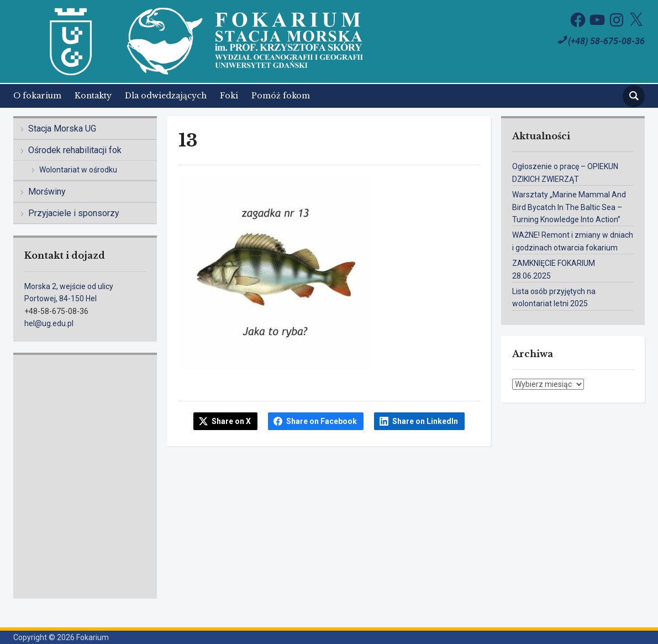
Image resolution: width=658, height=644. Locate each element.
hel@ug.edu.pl (49, 323)
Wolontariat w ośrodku (78, 170)
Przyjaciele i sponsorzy (74, 213)
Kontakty (93, 96)
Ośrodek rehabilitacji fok (75, 150)
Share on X (231, 421)
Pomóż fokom (281, 96)
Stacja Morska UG (62, 129)
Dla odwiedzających (166, 96)
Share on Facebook (322, 421)
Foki (229, 96)
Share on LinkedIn (425, 421)
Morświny (47, 192)
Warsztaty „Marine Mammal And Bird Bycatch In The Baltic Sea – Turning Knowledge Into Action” (569, 207)
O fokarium (37, 96)
